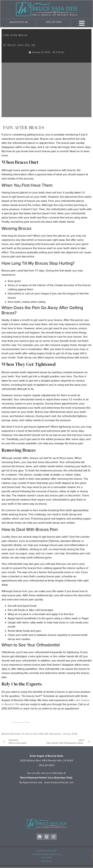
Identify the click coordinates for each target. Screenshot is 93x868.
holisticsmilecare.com (62, 782)
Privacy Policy (46, 861)
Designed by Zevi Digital (46, 851)
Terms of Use (46, 858)
